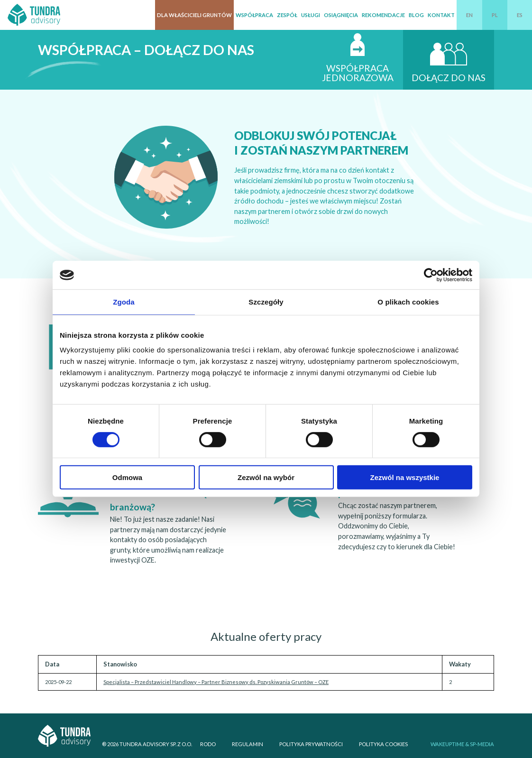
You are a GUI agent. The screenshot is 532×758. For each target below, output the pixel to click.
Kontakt (441, 15)
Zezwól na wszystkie (405, 477)
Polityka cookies (383, 744)
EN (469, 15)
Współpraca (254, 15)
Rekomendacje (383, 15)
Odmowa (127, 477)
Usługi (311, 15)
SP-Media (482, 744)
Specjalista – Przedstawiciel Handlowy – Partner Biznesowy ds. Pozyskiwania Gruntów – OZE (216, 682)
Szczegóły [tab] (266, 302)
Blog (416, 15)
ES (520, 15)
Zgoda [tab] (124, 302)
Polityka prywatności (311, 744)
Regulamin (248, 744)
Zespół (287, 15)
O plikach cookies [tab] (408, 302)
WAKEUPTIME (447, 744)
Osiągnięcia (341, 15)
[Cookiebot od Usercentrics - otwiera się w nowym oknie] (431, 275)
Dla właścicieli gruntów (194, 15)
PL (495, 15)
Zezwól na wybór (266, 477)
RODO (208, 744)
